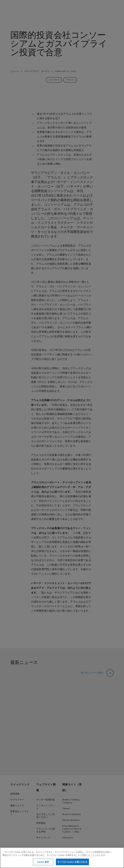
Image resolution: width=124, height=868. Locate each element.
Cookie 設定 (43, 864)
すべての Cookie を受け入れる (72, 864)
